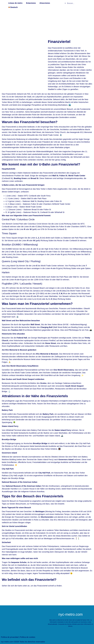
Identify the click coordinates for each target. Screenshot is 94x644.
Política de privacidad (10, 637)
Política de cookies (27, 637)
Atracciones (45, 3)
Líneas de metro (15, 3)
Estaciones (31, 3)
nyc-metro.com (71, 614)
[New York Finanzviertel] (47, 596)
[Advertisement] (47, 24)
